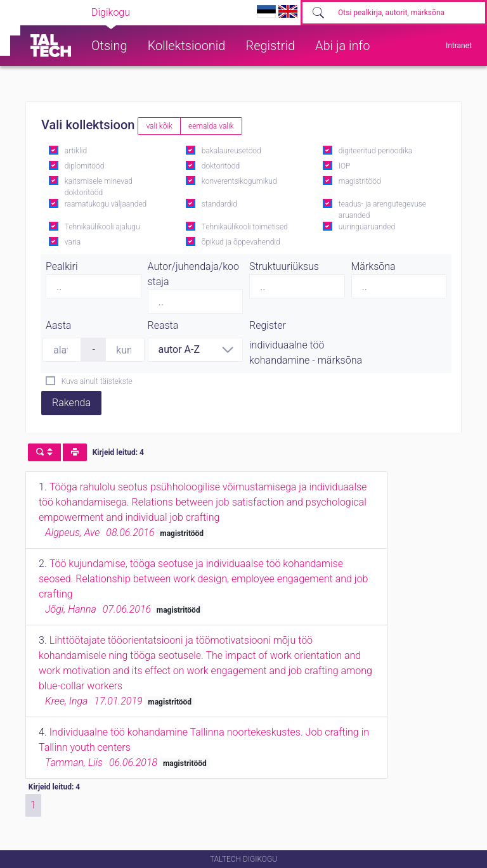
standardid (219, 204)
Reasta (163, 325)
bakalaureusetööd (231, 151)
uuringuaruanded (367, 227)
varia (73, 242)
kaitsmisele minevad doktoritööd (99, 187)
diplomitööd (85, 166)
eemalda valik (211, 126)
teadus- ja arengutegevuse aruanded (382, 210)
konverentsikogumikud (239, 181)
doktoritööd (221, 166)
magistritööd (360, 181)
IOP (345, 166)
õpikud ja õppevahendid (241, 242)
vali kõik (159, 126)
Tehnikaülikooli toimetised (245, 227)
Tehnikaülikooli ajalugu (102, 227)
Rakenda (71, 403)
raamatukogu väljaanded (106, 204)
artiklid (76, 151)
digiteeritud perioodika (375, 151)
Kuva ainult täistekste (97, 381)
